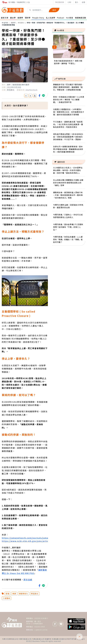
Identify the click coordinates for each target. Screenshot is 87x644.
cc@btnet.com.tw (41, 630)
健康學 (13, 23)
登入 (77, 2)
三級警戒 (6, 598)
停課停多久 (23, 594)
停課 (14, 594)
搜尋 (54, 10)
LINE (70, 2)
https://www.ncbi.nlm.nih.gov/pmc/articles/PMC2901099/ (35, 541)
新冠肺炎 (21, 23)
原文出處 (28, 580)
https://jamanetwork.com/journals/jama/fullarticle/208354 (36, 538)
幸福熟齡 (5, 23)
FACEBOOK (60, 2)
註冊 (83, 2)
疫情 (7, 594)
